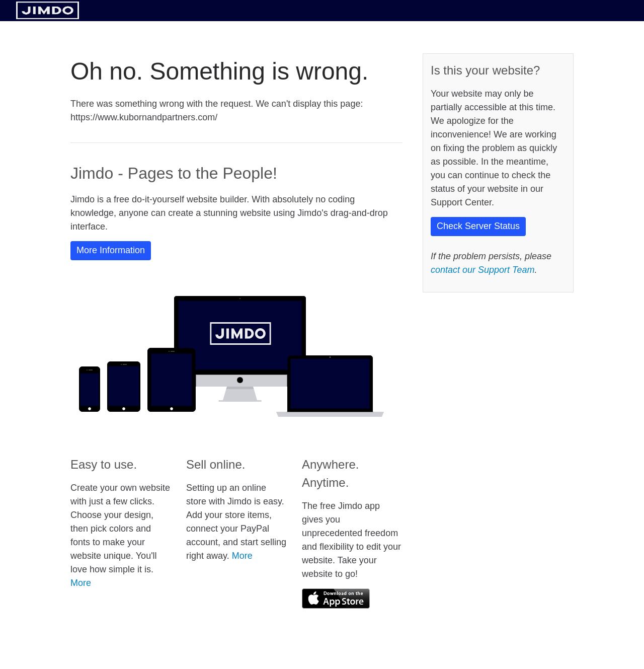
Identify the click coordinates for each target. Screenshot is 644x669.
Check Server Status (478, 226)
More (81, 583)
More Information (111, 250)
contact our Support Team (482, 270)
